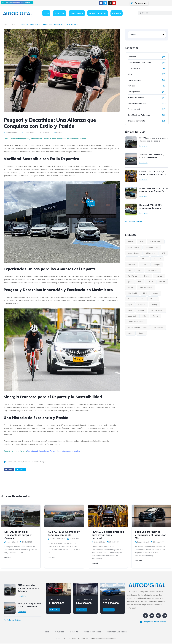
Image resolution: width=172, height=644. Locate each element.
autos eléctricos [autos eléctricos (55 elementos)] (152, 247)
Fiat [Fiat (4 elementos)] (130, 270)
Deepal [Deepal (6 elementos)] (157, 265)
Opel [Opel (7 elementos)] (130, 305)
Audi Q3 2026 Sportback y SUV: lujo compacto (152, 156)
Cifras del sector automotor (139, 62)
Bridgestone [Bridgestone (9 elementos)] (150, 253)
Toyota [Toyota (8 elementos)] (155, 316)
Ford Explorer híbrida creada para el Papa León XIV (151, 535)
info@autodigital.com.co (153, 622)
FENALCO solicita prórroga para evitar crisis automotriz (153, 173)
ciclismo (10, 462)
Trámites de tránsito (136, 121)
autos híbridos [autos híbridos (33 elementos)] (134, 253)
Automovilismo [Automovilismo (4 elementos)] (156, 242)
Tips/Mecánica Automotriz (139, 115)
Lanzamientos (77, 13)
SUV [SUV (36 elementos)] (144, 316)
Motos (131, 74)
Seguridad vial (134, 109)
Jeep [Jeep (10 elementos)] (130, 282)
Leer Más (143, 146)
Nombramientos (135, 80)
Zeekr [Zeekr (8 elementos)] (141, 333)
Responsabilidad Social (138, 103)
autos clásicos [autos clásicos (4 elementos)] (134, 247)
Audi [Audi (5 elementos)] (141, 242)
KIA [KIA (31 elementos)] (140, 282)
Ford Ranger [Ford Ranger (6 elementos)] (133, 276)
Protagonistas (134, 92)
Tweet (20, 470)
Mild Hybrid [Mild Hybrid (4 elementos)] (132, 293)
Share (9, 470)
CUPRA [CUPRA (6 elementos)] (145, 265)
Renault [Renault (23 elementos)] (141, 310)
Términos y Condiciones (117, 632)
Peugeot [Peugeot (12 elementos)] (142, 305)
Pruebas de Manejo (98, 13)
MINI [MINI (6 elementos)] (145, 293)
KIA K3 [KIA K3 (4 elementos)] (150, 282)
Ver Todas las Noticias (134, 221)
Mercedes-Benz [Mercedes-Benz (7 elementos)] (146, 287)
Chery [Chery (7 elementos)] (145, 259)
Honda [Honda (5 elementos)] (147, 276)
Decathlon (18, 462)
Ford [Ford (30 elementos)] (139, 270)
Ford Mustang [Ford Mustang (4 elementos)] (153, 270)
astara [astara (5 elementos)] (131, 242)
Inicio (46, 13)
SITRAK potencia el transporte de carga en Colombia (154, 139)
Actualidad (60, 13)
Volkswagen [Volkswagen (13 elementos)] (158, 327)
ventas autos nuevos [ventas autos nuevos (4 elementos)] (136, 322)
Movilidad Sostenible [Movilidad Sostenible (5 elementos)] (136, 299)
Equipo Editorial (10, 132)
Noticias (59, 132)
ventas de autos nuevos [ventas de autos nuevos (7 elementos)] (137, 327)
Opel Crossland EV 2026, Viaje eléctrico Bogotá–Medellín (154, 190)
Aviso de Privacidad (93, 632)
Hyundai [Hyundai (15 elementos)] (159, 276)
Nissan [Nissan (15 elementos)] (153, 299)
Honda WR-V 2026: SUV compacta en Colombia (151, 206)
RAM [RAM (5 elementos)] (130, 310)
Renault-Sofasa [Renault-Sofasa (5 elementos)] (157, 310)
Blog (14, 24)
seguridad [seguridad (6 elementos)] (132, 316)
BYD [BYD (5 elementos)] (163, 253)
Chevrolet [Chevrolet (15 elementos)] (157, 259)
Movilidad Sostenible (31, 462)
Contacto (74, 632)
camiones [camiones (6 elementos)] (132, 259)
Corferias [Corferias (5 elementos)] (132, 265)
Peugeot (43, 462)
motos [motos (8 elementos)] (156, 293)
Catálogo (117, 13)
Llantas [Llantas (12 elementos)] (162, 282)
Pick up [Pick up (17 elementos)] (154, 305)
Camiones (132, 57)
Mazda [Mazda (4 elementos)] (131, 287)
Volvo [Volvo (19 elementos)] (130, 333)
